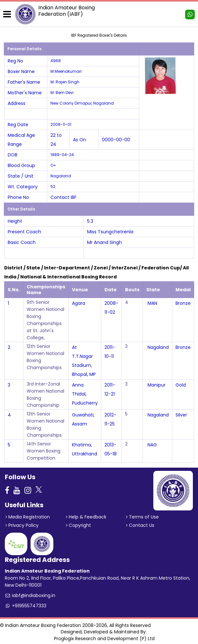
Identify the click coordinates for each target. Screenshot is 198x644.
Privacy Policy (22, 525)
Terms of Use (142, 517)
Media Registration (28, 517)
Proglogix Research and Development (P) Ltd (104, 639)
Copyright (78, 525)
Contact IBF (63, 197)
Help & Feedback (86, 517)
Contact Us (140, 525)
